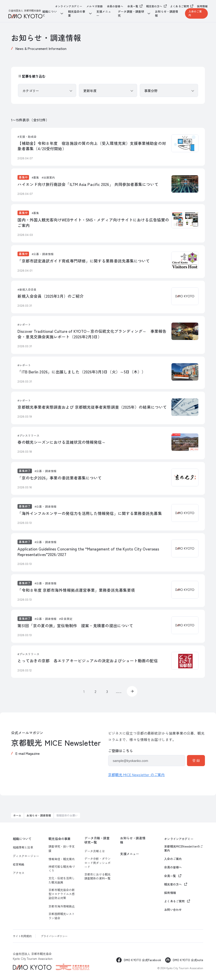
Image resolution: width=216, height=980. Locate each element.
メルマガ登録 (94, 6)
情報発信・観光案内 (62, 859)
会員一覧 (133, 6)
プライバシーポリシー (54, 936)
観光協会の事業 (59, 839)
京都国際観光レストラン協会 (62, 916)
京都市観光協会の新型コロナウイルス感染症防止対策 (62, 894)
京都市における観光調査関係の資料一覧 (97, 876)
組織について (22, 839)
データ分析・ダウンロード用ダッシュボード (97, 863)
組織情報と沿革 (23, 847)
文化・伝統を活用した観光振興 (62, 880)
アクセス (19, 873)
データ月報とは (95, 851)
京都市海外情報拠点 (62, 906)
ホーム (17, 815)
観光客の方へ (154, 6)
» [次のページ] (132, 691)
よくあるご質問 (180, 6)
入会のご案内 (195, 13)
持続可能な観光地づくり (62, 869)
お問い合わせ (173, 910)
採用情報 (202, 6)
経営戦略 (19, 864)
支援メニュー (104, 14)
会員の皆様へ (115, 6)
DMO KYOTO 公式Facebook (142, 960)
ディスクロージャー (26, 856)
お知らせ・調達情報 (166, 14)
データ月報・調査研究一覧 (97, 840)
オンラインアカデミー (69, 6)
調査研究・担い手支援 (62, 848)
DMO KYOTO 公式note (188, 960)
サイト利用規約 (22, 936)
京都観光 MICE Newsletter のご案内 (136, 775)
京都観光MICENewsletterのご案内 (184, 848)
